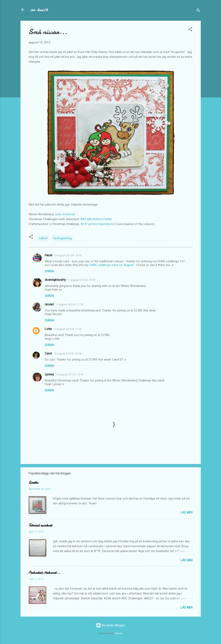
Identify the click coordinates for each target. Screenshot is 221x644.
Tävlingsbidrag (62, 238)
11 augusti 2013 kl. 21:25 (69, 304)
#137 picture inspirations (97, 224)
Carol (48, 353)
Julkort (43, 238)
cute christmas (65, 214)
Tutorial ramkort (40, 525)
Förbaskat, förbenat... (45, 573)
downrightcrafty (55, 280)
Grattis (33, 483)
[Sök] (198, 11)
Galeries (119, 633)
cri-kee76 (39, 10)
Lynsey (49, 374)
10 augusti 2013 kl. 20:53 (68, 255)
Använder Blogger (111, 625)
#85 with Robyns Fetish (96, 219)
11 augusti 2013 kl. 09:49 (81, 280)
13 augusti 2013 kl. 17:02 (67, 329)
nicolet (49, 304)
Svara (49, 271)
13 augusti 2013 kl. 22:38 (67, 354)
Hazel (49, 255)
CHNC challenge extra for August (111, 265)
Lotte (48, 329)
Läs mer (187, 513)
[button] (190, 30)
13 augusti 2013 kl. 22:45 (69, 374)
